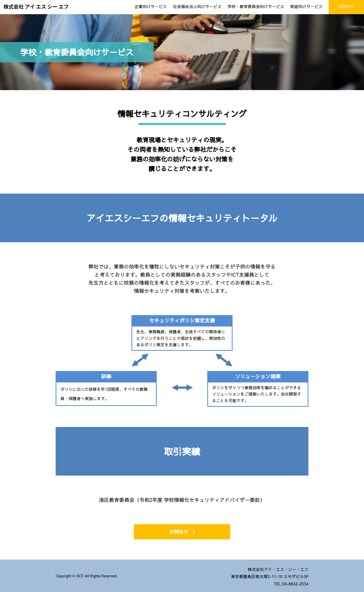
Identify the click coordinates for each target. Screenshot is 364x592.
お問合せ (179, 532)
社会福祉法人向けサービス (197, 6)
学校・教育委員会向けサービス (256, 6)
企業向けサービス (151, 6)
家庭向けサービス (306, 6)
